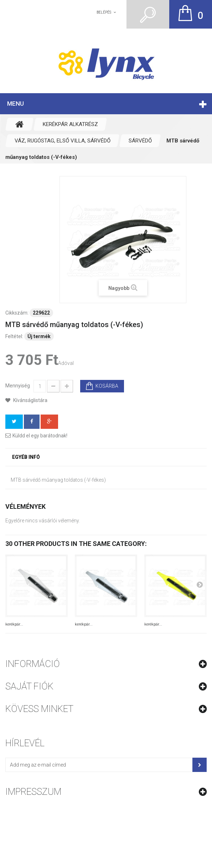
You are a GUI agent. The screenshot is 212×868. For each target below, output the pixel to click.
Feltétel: (14, 336)
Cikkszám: (17, 313)
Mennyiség (18, 386)
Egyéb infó (26, 457)
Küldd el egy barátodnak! (40, 436)
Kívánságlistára (30, 400)
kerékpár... (14, 624)
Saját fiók (29, 686)
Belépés (104, 12)
